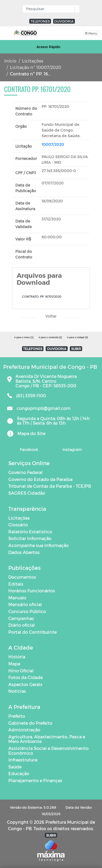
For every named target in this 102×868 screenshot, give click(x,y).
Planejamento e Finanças (35, 780)
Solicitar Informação (30, 538)
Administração (24, 730)
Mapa (14, 664)
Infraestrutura (23, 760)
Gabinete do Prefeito (30, 723)
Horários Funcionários (32, 591)
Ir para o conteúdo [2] (50, 337)
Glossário (18, 525)
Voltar (51, 316)
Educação (19, 773)
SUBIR (76, 349)
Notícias (17, 691)
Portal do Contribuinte (32, 632)
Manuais (17, 598)
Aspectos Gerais (25, 684)
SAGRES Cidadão (27, 493)
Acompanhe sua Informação (39, 545)
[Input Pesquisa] (50, 9)
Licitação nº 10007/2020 (36, 67)
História (17, 657)
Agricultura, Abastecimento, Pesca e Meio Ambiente (47, 739)
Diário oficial (22, 625)
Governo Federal (25, 472)
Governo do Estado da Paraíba (40, 479)
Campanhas (21, 618)
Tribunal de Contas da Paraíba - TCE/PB (50, 486)
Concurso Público (27, 611)
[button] (76, 9)
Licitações (33, 61)
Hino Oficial (21, 671)
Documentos (22, 577)
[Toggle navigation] (91, 33)
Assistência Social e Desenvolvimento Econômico (48, 751)
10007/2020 (53, 144)
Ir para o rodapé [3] (77, 337)
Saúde (15, 767)
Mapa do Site (31, 433)
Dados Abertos (24, 552)
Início (10, 61)
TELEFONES (40, 21)
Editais (16, 584)
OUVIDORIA (64, 21)
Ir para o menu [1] (24, 337)
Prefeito (17, 716)
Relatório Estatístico (30, 532)
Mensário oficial (25, 604)
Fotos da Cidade (25, 677)
